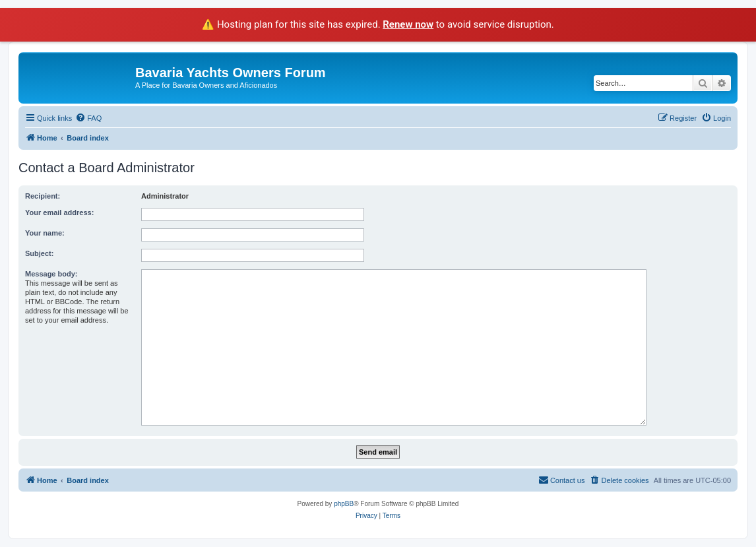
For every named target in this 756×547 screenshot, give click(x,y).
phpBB (344, 504)
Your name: (45, 233)
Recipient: (43, 196)
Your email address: (59, 212)
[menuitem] (88, 118)
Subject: (39, 253)
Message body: (51, 274)
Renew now (408, 24)
